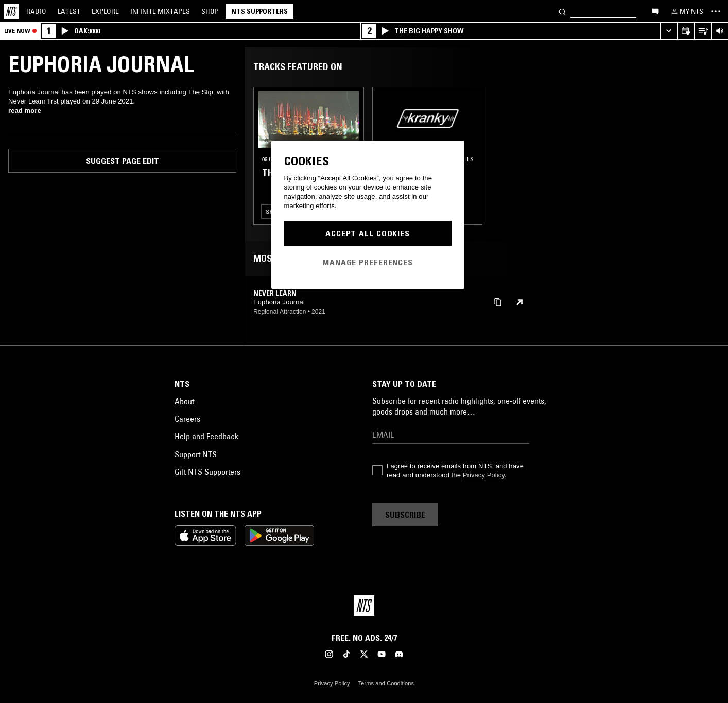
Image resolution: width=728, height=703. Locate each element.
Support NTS (196, 454)
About (184, 401)
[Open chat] (655, 11)
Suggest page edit (123, 161)
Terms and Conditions (386, 683)
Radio (36, 11)
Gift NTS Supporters (207, 472)
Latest (69, 11)
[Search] (562, 11)
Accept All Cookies (368, 233)
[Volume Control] (720, 31)
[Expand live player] (669, 31)
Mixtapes (160, 11)
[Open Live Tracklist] (703, 31)
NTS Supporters (259, 11)
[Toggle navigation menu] (716, 11)
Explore (105, 11)
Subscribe (405, 515)
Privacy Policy (484, 475)
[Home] (11, 11)
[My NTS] (686, 11)
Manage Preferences (368, 262)
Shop (210, 11)
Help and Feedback (206, 436)
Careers (187, 419)
